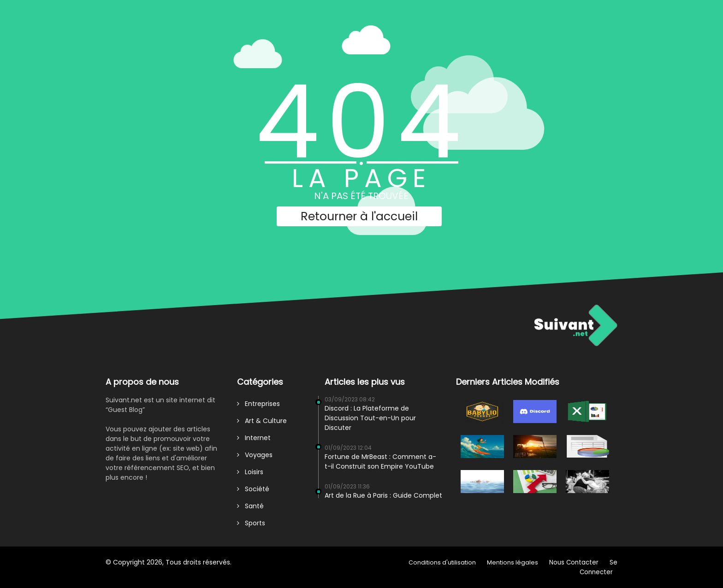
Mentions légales (513, 562)
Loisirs (250, 472)
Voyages (255, 455)
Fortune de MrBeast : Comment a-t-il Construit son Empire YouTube (380, 462)
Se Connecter (599, 567)
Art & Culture (262, 421)
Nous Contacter (574, 562)
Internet (254, 438)
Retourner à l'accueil (359, 216)
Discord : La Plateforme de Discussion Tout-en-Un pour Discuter (370, 418)
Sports (251, 523)
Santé (250, 506)
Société (253, 489)
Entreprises (258, 404)
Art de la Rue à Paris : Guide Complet (383, 495)
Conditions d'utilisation (442, 562)
